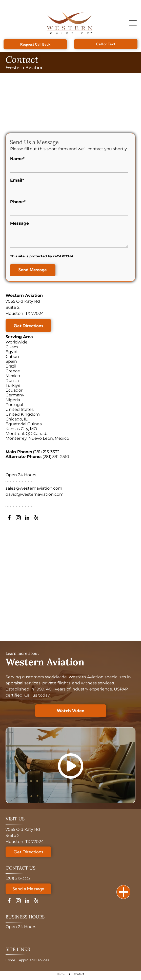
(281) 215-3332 (46, 452)
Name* (17, 159)
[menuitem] (12, 960)
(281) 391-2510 (56, 457)
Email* (17, 180)
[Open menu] (133, 23)
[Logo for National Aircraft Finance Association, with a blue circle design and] (70, 600)
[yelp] (36, 518)
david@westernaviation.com (35, 494)
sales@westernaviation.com (34, 488)
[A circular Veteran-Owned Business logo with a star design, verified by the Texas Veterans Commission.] (70, 626)
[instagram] (18, 518)
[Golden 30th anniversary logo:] (70, 574)
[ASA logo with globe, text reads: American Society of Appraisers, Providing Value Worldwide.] (70, 548)
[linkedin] (27, 518)
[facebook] (9, 518)
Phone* (18, 202)
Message (19, 223)
